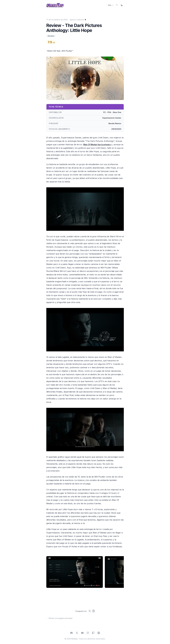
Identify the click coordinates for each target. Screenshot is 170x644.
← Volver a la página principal (59, 618)
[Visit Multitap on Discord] (71, 633)
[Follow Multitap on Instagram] (88, 633)
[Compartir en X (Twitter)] (90, 611)
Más (111, 5)
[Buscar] (117, 5)
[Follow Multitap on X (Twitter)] (77, 633)
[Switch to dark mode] (122, 5)
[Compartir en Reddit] (94, 611)
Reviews (51, 36)
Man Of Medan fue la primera (97, 145)
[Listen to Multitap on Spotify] (99, 633)
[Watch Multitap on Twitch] (93, 633)
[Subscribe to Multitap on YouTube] (82, 633)
